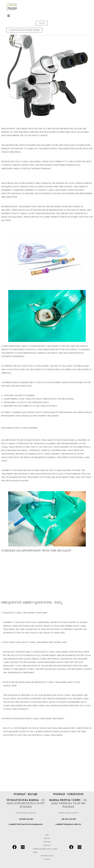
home (47, 835)
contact (47, 859)
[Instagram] (23, 847)
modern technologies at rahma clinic (46, 851)
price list (47, 845)
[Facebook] (15, 847)
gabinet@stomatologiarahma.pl (26, 824)
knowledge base (47, 856)
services (47, 838)
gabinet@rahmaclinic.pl (68, 824)
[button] (42, 16)
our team (47, 842)
